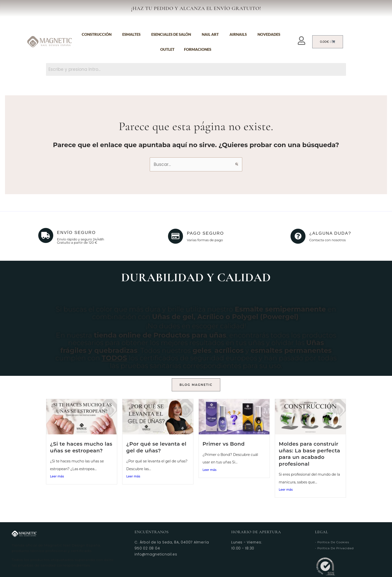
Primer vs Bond (224, 444)
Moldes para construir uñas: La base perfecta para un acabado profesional (309, 454)
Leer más (57, 476)
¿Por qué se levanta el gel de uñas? (156, 447)
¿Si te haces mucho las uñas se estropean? (81, 447)
